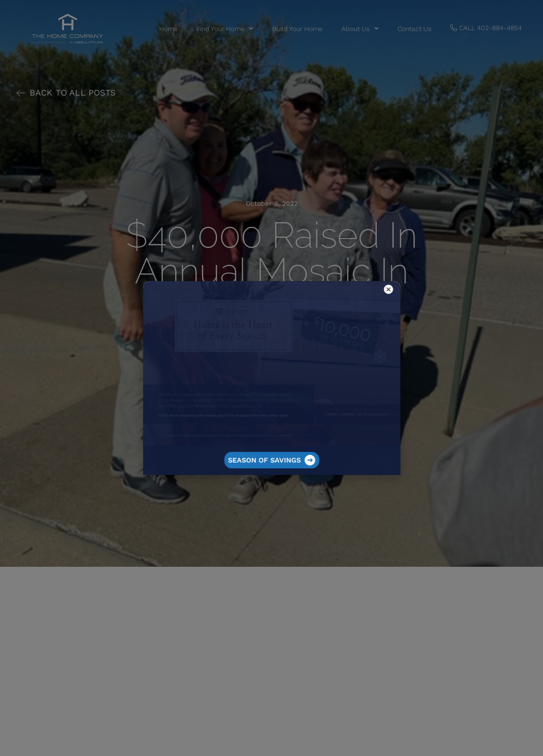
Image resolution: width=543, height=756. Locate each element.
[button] (328, 335)
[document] (271, 378)
